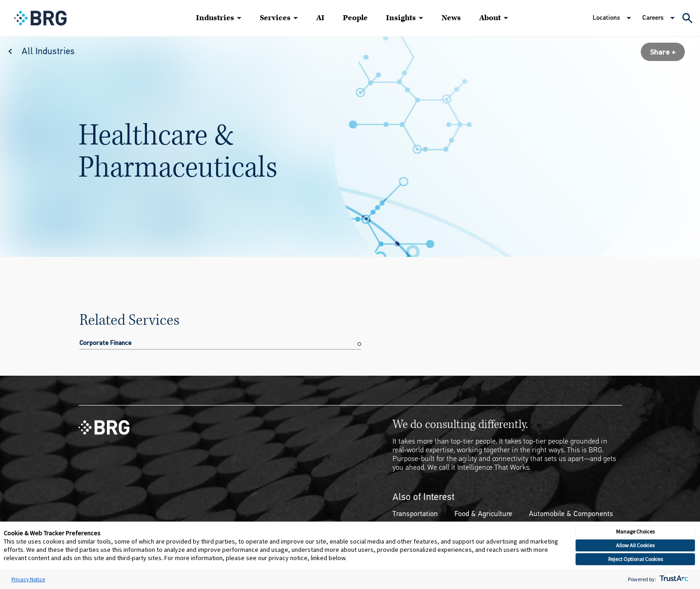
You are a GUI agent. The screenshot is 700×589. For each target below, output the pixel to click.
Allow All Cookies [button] (635, 545)
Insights (401, 18)
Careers (653, 18)
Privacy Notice (28, 579)
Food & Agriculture (483, 514)
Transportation (415, 514)
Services (275, 18)
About (490, 18)
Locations (606, 18)
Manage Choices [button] (635, 531)
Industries (215, 18)
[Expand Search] (687, 18)
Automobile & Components (571, 514)
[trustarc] (673, 579)
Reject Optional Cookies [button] (636, 559)
